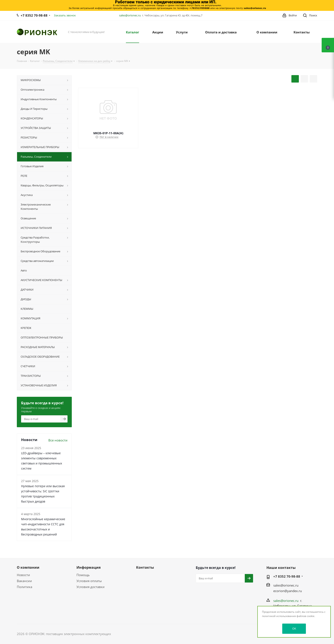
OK (294, 628)
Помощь (83, 575)
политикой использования (279, 616)
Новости (23, 575)
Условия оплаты (89, 581)
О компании (28, 567)
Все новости (58, 440)
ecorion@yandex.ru (288, 591)
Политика (24, 587)
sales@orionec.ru (130, 15)
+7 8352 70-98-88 (34, 15)
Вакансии (24, 581)
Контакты (145, 567)
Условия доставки (91, 587)
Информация (89, 567)
